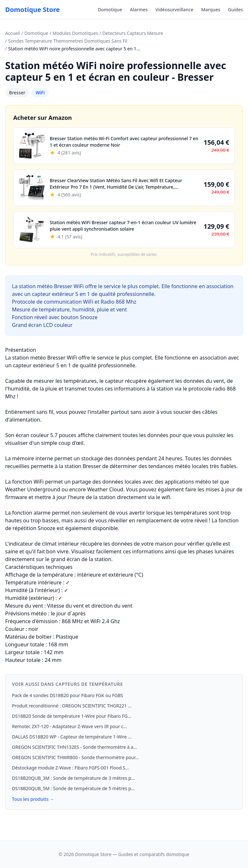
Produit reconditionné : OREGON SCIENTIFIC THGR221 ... (72, 706)
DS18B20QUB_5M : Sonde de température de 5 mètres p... (73, 788)
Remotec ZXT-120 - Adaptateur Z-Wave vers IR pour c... (69, 726)
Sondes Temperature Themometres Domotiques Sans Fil (68, 41)
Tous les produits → (33, 799)
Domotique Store (32, 10)
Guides (235, 10)
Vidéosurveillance (174, 10)
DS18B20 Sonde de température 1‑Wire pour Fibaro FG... (72, 716)
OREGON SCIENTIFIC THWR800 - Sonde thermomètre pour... (75, 757)
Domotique (110, 10)
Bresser (17, 93)
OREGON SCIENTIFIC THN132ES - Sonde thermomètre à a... (74, 747)
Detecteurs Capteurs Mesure (133, 33)
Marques (211, 10)
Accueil (13, 33)
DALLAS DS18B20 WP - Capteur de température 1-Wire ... (72, 737)
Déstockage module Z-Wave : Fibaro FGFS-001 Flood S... (70, 768)
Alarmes (139, 10)
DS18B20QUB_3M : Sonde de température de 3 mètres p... (73, 778)
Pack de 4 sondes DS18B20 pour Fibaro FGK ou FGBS (67, 695)
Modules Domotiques (75, 33)
